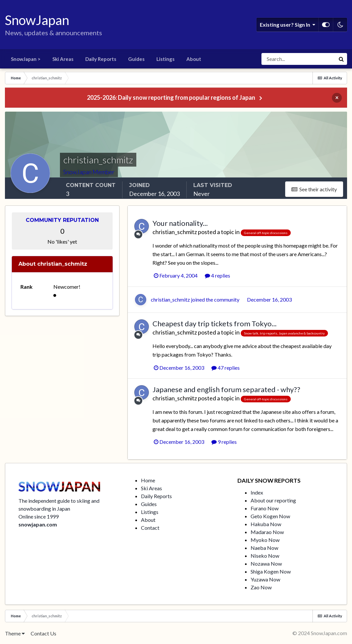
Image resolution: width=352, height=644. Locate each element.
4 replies (217, 275)
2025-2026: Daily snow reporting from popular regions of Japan (171, 97)
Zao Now (261, 587)
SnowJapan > (26, 59)
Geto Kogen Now (270, 516)
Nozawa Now (266, 563)
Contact (150, 528)
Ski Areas (63, 59)
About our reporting (273, 500)
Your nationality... (180, 223)
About (194, 59)
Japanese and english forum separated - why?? (226, 389)
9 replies (224, 442)
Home (148, 480)
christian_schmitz (175, 232)
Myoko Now (265, 540)
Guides (136, 59)
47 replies (226, 368)
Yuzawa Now (265, 579)
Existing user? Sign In (287, 25)
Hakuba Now (266, 524)
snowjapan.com (38, 524)
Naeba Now (264, 548)
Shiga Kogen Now (271, 571)
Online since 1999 (39, 516)
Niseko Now (265, 556)
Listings (165, 59)
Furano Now (265, 508)
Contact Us (43, 633)
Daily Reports (101, 59)
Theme (15, 633)
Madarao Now (267, 532)
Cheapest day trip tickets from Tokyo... (215, 323)
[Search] (298, 59)
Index (257, 492)
